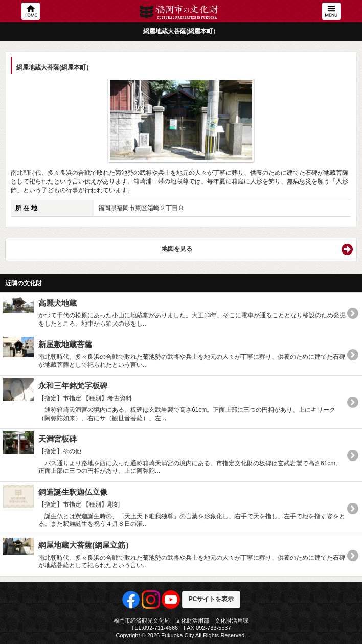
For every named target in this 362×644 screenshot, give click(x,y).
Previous (24, 117)
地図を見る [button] (177, 249)
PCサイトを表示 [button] (211, 599)
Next (338, 117)
